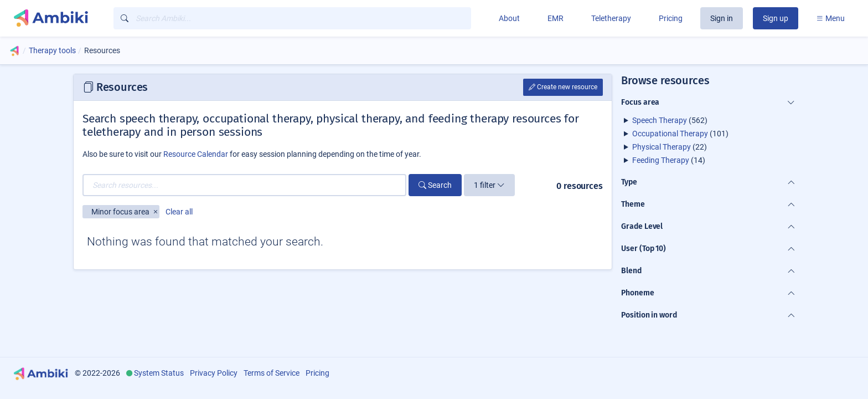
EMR (556, 18)
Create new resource (563, 87)
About (509, 18)
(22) (670, 147)
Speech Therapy (660, 120)
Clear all (179, 212)
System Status (159, 373)
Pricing (671, 18)
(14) (669, 160)
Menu (830, 18)
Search (435, 185)
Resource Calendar (196, 154)
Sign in (722, 18)
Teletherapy (611, 18)
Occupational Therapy (670, 134)
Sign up (776, 18)
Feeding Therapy (661, 160)
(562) (670, 120)
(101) (680, 134)
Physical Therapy (662, 147)
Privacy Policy (214, 373)
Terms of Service (272, 373)
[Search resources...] (244, 185)
